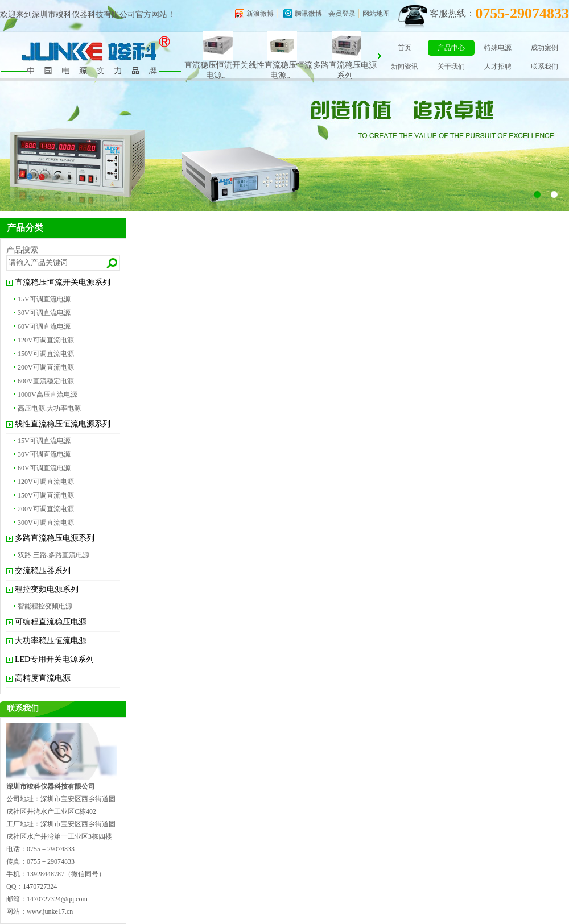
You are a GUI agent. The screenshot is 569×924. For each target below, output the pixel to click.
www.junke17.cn (50, 911)
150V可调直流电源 (46, 354)
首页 (405, 48)
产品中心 (451, 48)
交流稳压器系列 (43, 571)
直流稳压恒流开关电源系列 (63, 282)
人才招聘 (498, 67)
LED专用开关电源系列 (54, 659)
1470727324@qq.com (57, 899)
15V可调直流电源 (44, 299)
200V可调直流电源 (46, 367)
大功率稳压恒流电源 (51, 641)
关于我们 (451, 67)
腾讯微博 (308, 14)
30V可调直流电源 (44, 313)
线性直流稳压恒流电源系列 (63, 424)
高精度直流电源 (43, 678)
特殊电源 (498, 48)
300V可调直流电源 (46, 523)
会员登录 (342, 14)
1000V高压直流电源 (48, 395)
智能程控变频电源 (45, 606)
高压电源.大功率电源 (49, 408)
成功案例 (545, 48)
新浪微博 (260, 14)
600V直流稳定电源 (46, 381)
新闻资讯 (405, 67)
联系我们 (545, 67)
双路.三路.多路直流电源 (53, 555)
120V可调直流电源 (46, 340)
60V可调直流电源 (44, 326)
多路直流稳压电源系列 (55, 538)
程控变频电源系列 (47, 589)
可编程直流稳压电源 (51, 622)
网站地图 (376, 14)
